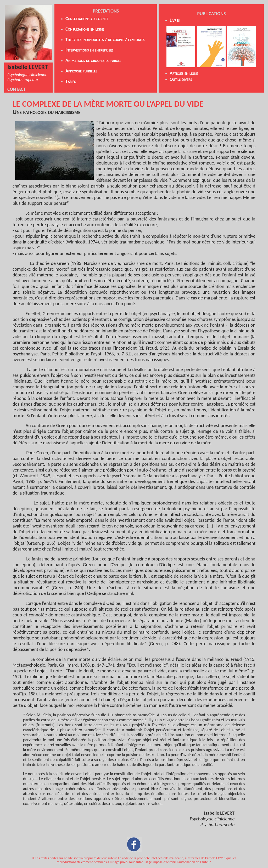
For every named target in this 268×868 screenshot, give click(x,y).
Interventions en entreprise (89, 50)
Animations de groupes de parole (93, 60)
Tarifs (71, 81)
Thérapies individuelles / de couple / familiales (105, 39)
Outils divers (181, 79)
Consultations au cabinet (87, 19)
